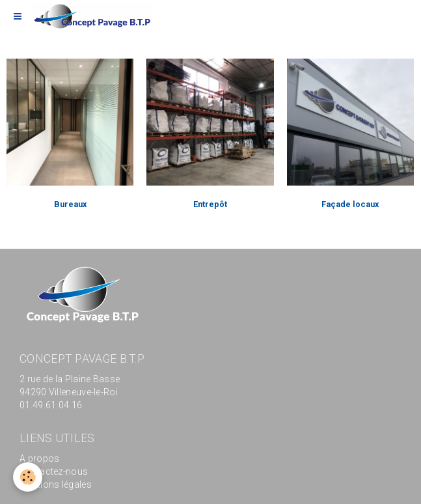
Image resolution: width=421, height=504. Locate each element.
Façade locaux (350, 204)
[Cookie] (28, 477)
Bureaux (70, 204)
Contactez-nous (54, 471)
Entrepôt (210, 204)
